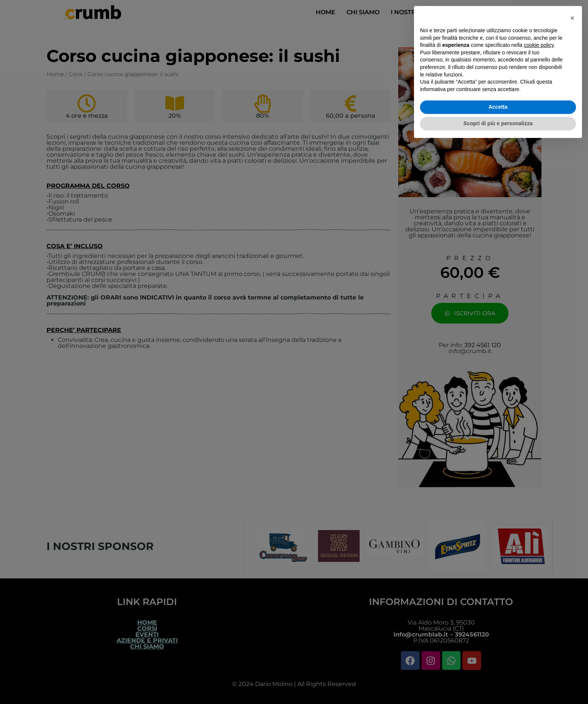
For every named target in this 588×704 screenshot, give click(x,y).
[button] (572, 578)
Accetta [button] (498, 667)
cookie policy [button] (539, 605)
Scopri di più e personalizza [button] (498, 683)
